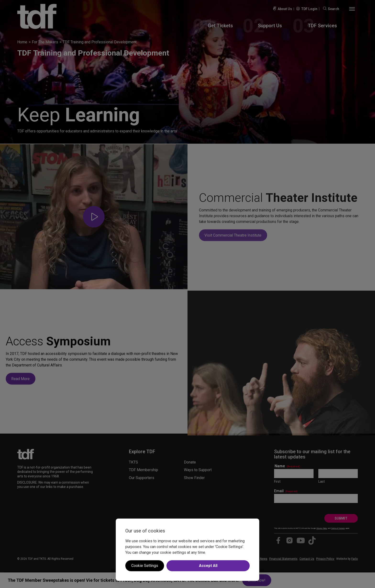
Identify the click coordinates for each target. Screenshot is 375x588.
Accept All (208, 566)
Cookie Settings (145, 566)
